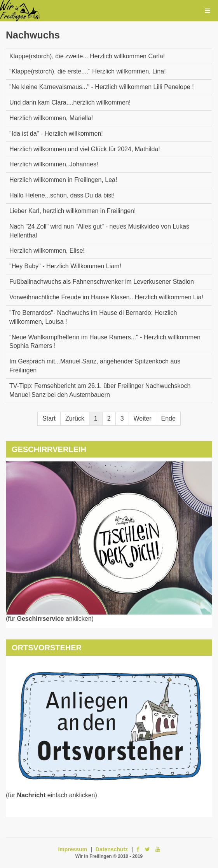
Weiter (143, 418)
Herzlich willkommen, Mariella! (51, 118)
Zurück (75, 418)
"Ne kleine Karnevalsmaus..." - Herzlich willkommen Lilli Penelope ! (102, 87)
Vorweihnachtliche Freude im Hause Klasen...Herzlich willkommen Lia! (106, 297)
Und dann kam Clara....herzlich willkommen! (70, 102)
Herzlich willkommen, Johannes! (54, 164)
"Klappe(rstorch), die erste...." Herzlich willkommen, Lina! (88, 71)
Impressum (72, 849)
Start (49, 418)
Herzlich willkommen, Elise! (47, 251)
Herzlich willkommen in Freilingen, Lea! (63, 180)
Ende (168, 418)
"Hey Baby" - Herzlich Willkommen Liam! (65, 266)
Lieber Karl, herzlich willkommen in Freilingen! (72, 211)
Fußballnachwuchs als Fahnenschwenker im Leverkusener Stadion (102, 282)
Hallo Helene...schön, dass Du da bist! (62, 195)
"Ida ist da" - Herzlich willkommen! (56, 134)
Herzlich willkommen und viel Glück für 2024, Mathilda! (85, 149)
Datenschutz (112, 849)
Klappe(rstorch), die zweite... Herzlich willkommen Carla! (87, 56)
